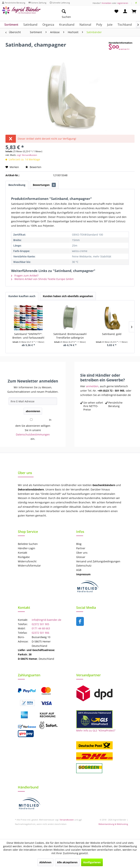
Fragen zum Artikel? (25, 276)
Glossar (81, 557)
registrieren (123, 3)
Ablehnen (45, 862)
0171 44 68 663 (41, 628)
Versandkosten (67, 820)
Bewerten (33, 167)
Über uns (82, 553)
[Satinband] (30, 25)
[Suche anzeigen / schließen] (64, 11)
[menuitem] (81, 11)
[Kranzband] (67, 25)
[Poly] (99, 25)
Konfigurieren (92, 862)
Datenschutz (84, 566)
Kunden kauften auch (22, 296)
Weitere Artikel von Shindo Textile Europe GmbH (42, 279)
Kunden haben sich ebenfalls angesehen (68, 296)
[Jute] (110, 25)
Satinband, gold (112, 334)
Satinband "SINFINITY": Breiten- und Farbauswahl (28, 336)
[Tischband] (125, 25)
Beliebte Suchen (28, 544)
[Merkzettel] (116, 11)
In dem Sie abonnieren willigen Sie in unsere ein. (33, 429)
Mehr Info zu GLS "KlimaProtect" (96, 730)
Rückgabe (24, 557)
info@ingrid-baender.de (46, 620)
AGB (79, 570)
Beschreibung (17, 185)
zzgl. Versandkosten (27, 155)
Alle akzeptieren (67, 862)
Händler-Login (27, 548)
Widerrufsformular (29, 566)
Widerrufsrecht (27, 561)
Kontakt (23, 553)
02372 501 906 (40, 633)
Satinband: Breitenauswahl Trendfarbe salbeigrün (70, 336)
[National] (85, 25)
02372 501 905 (40, 624)
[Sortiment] (11, 25)
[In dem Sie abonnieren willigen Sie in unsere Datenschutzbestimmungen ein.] (31, 420)
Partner (81, 548)
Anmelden (107, 3)
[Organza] (48, 25)
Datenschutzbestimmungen (33, 434)
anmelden (92, 386)
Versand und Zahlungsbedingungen (98, 561)
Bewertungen (44, 185)
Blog (79, 544)
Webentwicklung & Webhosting (113, 824)
